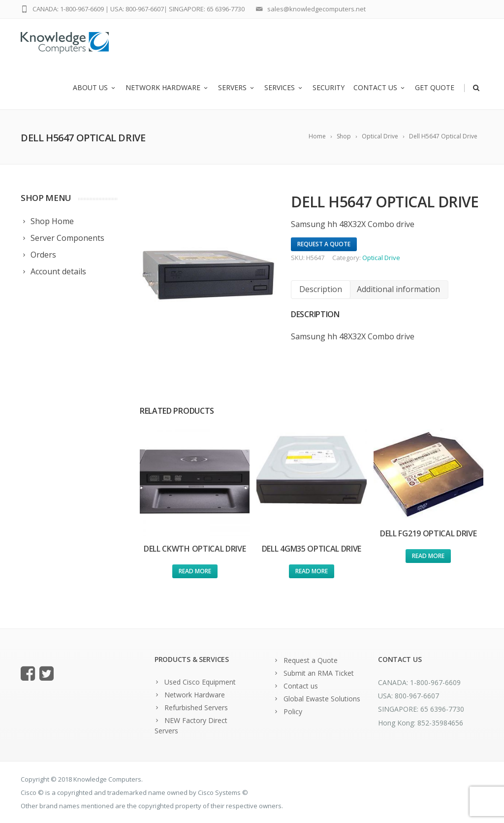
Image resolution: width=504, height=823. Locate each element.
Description (321, 289)
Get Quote (435, 87)
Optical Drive (381, 258)
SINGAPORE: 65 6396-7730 (207, 9)
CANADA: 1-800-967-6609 (68, 9)
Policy (293, 711)
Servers (237, 87)
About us (95, 87)
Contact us (380, 87)
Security (329, 87)
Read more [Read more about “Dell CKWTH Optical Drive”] (195, 571)
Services (284, 87)
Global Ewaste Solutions (322, 699)
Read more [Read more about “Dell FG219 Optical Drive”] (428, 556)
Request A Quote (324, 244)
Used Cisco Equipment (200, 682)
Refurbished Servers (196, 708)
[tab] (321, 289)
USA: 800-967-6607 (137, 9)
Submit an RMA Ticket (319, 673)
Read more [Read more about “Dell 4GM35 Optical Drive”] (312, 571)
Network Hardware (167, 87)
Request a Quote (311, 660)
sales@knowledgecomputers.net (316, 9)
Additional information (398, 289)
